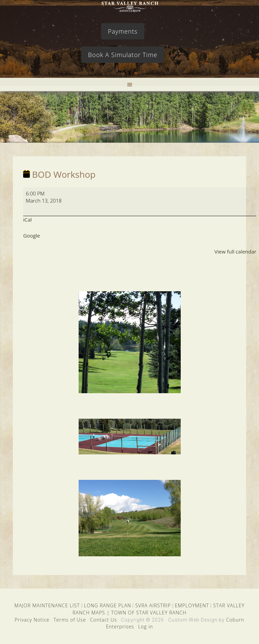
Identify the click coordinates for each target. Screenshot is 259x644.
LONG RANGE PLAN (108, 605)
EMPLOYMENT (192, 605)
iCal (27, 220)
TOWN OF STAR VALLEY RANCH (149, 613)
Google (31, 236)
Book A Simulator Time (123, 55)
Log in (146, 626)
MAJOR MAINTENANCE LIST (47, 605)
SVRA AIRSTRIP (153, 605)
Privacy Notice (32, 620)
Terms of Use (70, 620)
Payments (123, 31)
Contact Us (104, 620)
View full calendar (235, 251)
